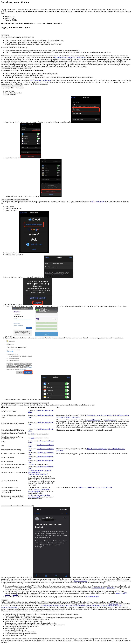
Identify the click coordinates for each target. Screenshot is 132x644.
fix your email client (98, 588)
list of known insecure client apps (40, 80)
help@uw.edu (113, 604)
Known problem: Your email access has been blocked (17, 506)
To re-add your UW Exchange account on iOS (15, 200)
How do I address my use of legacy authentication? (16, 68)
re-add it (15, 595)
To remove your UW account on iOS (12, 86)
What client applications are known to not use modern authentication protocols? (25, 403)
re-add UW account (110, 420)
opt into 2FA (111, 588)
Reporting (4, 600)
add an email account (98, 202)
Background (5, 35)
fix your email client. (92, 597)
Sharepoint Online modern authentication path (39, 490)
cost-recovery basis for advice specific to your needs (95, 487)
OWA (33, 434)
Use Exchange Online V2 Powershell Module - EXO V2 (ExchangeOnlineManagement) (40, 472)
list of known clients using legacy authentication (69, 58)
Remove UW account (93, 420)
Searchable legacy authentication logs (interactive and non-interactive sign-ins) (66, 606)
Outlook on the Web (80, 581)
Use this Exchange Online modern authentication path (39, 496)
